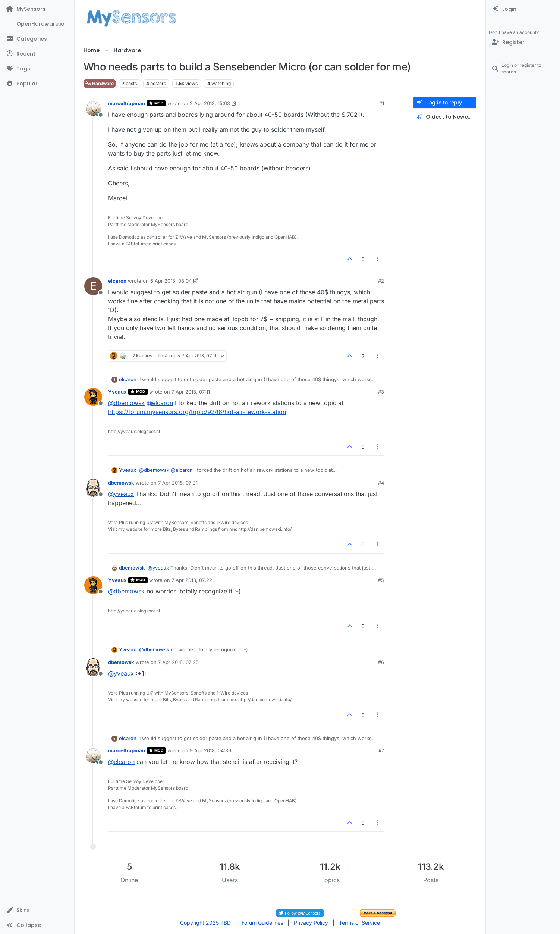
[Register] (523, 42)
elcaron (117, 281)
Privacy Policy (311, 923)
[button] (37, 910)
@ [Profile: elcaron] (160, 403)
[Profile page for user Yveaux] (93, 397)
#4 (381, 483)
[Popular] (37, 84)
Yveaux (117, 392)
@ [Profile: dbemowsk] (126, 403)
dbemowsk (121, 483)
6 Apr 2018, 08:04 (171, 281)
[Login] (523, 9)
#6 (381, 662)
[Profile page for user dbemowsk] (93, 488)
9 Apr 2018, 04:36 (210, 750)
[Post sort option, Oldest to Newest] (445, 117)
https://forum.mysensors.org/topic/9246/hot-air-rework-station (197, 412)
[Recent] (37, 54)
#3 (381, 392)
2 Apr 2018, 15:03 (210, 103)
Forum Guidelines (262, 923)
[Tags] (37, 69)
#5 (381, 580)
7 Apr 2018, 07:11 (191, 392)
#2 (381, 281)
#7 (381, 750)
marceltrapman (127, 103)
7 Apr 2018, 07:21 (178, 483)
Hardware (100, 83)
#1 (382, 103)
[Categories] (37, 39)
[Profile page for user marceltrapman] (93, 109)
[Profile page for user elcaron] (93, 286)
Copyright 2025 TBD (205, 923)
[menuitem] (523, 9)
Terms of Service (359, 923)
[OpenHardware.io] (37, 24)
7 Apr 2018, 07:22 (192, 580)
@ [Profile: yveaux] (121, 494)
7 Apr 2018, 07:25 (178, 662)
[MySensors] (37, 9)
